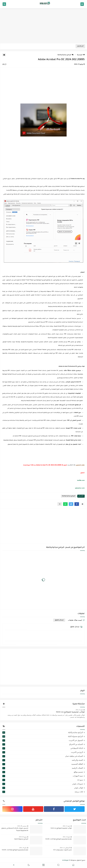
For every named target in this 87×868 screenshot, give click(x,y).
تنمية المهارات (43, 776)
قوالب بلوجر (43, 788)
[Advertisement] (43, 26)
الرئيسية (81, 55)
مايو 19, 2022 (66, 837)
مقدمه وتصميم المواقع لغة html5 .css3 (59, 839)
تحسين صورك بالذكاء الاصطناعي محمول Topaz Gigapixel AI (15, 830)
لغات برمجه (43, 792)
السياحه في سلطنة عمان (43, 756)
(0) (4, 65)
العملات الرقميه (43, 768)
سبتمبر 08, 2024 (22, 826)
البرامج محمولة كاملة (43, 736)
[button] (77, 504)
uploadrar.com (80, 488)
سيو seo (43, 780)
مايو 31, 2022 (79, 710)
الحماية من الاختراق (43, 744)
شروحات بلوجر (43, 784)
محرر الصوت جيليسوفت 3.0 (62, 850)
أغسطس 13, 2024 (65, 848)
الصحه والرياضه (43, 760)
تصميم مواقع (43, 772)
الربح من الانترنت (43, 752)
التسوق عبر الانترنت (43, 740)
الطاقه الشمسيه (43, 764)
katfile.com (81, 481)
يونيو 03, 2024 (23, 837)
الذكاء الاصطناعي (43, 748)
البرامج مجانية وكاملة (66, 55)
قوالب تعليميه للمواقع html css (70, 712)
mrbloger (65, 860)
